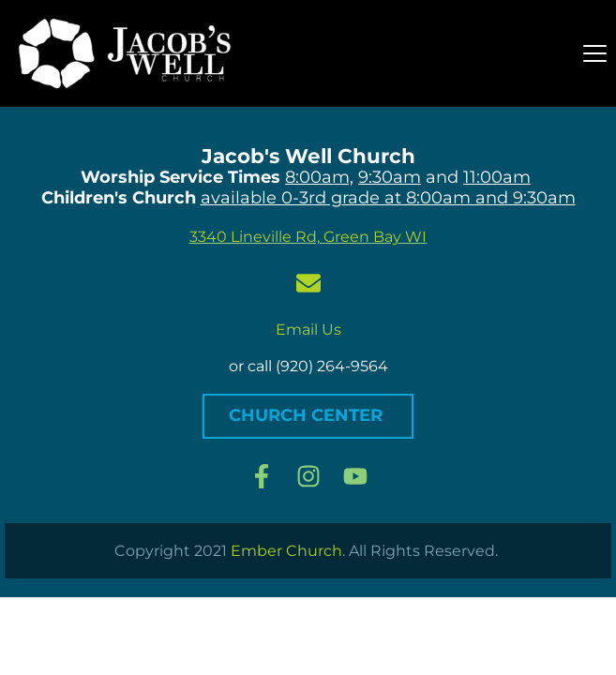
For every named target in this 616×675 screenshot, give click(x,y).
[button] (595, 53)
